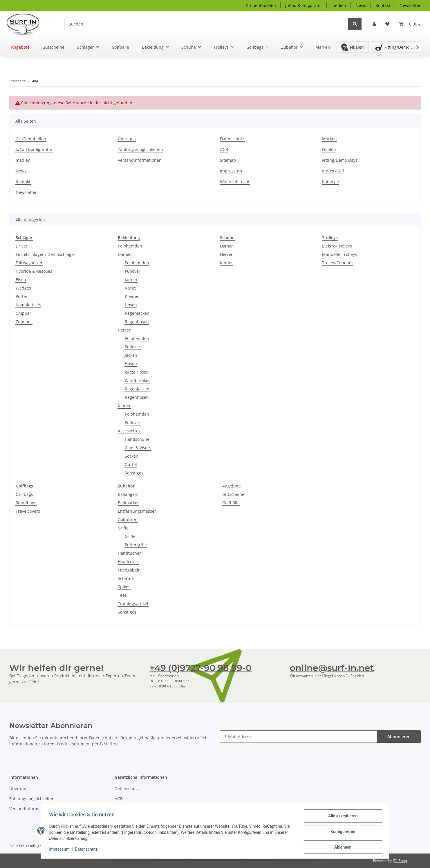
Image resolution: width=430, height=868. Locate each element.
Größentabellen (261, 5)
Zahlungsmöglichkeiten (140, 149)
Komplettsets (28, 305)
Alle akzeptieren (341, 817)
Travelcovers (28, 511)
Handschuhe (137, 439)
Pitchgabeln (129, 570)
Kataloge (330, 182)
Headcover (128, 562)
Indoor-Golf (333, 171)
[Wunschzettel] (387, 24)
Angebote (232, 486)
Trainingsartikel (133, 604)
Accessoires (129, 431)
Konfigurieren (341, 832)
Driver (22, 246)
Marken (323, 47)
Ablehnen (341, 847)
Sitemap (228, 160)
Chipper (24, 313)
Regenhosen (137, 322)
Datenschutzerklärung (111, 738)
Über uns (127, 139)
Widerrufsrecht (235, 182)
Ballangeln (128, 494)
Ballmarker (128, 503)
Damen (125, 254)
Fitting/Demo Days (402, 47)
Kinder (124, 406)
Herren (125, 330)
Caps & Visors (138, 448)
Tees (122, 595)
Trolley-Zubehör (338, 263)
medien (339, 5)
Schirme (126, 578)
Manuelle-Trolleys (339, 254)
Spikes (124, 587)
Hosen (131, 305)
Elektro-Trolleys (337, 246)
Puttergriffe (136, 545)
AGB (224, 149)
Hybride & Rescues (34, 271)
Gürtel (131, 464)
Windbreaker (137, 380)
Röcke (130, 288)
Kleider (132, 296)
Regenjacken (137, 313)
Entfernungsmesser (137, 511)
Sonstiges (134, 473)
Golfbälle (231, 503)
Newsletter (410, 5)
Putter (22, 296)
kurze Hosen (137, 372)
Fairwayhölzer (29, 263)
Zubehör (24, 322)
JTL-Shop (400, 861)
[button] (374, 24)
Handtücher (129, 553)
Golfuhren (128, 519)
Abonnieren (399, 737)
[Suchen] (206, 24)
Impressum (61, 850)
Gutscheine (233, 494)
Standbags (26, 503)
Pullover (133, 271)
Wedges (23, 288)
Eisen (21, 280)
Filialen (357, 47)
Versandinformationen (140, 160)
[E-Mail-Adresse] (299, 737)
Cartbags (24, 494)
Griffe (123, 528)
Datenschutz (88, 850)
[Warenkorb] (410, 24)
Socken (132, 456)
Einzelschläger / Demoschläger (46, 254)
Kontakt (383, 5)
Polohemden (130, 246)
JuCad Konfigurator (304, 5)
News (361, 5)
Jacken (131, 280)
